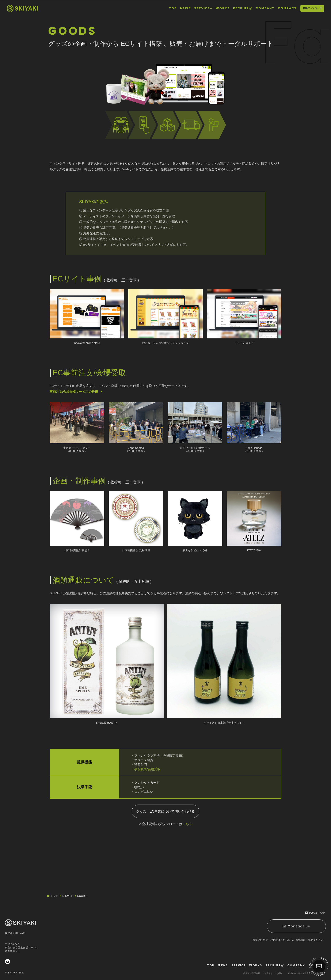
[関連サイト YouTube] (8, 962)
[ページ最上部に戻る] (315, 913)
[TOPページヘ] (22, 8)
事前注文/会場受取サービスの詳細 (76, 392)
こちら (187, 824)
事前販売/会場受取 (147, 769)
